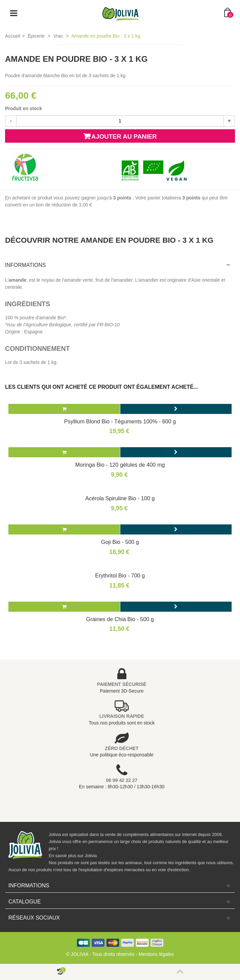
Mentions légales (156, 954)
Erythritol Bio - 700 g (120, 575)
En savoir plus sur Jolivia (73, 856)
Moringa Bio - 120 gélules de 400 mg (120, 465)
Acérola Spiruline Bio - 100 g (120, 498)
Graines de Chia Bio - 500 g (120, 619)
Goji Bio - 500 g (120, 542)
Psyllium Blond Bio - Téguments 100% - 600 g (120, 421)
